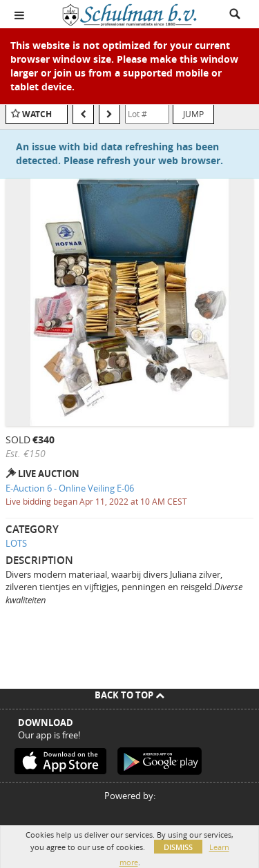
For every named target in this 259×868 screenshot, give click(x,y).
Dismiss (178, 847)
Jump (193, 114)
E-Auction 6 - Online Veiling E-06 (70, 488)
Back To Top (129, 695)
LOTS (16, 543)
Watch (37, 114)
